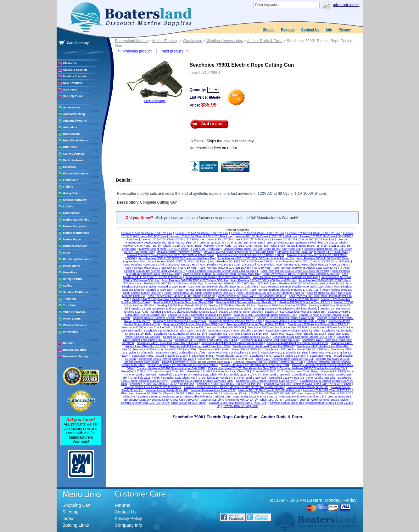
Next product (175, 51)
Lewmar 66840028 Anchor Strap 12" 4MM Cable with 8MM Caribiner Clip (279, 397)
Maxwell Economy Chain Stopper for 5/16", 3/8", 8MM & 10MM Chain (171, 255)
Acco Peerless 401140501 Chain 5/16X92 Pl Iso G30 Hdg (312, 265)
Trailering (70, 299)
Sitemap (71, 512)
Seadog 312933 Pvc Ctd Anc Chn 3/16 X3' (235, 321)
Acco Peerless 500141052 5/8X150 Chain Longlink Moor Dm (256, 258)
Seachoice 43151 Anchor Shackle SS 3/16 (292, 331)
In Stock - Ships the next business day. (222, 141)
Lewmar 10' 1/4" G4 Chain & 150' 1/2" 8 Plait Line (201, 236)
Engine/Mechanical (76, 173)
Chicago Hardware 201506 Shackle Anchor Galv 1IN (312, 368)
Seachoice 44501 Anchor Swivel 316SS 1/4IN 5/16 (164, 349)
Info (329, 30)
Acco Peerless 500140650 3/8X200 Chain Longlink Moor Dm (221, 274)
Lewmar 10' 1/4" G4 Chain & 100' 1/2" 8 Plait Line (269, 390)
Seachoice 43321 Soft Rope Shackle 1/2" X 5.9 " (303, 337)
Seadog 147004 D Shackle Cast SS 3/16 (305, 302)
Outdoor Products (75, 246)
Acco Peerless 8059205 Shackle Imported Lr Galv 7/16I (284, 290)
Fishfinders (71, 180)
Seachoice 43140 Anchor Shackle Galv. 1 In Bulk (174, 331)
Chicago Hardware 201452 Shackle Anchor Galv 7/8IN (242, 368)
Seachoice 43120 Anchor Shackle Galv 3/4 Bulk (278, 327)
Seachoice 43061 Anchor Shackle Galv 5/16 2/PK (202, 381)
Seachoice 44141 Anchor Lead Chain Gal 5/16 (269, 340)
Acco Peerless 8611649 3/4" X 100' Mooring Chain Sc (252, 296)
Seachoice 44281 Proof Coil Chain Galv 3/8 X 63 (297, 343)
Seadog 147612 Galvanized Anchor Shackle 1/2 (246, 302)
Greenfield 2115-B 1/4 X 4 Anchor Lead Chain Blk (218, 371)
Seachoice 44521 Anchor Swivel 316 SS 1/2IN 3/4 (296, 349)
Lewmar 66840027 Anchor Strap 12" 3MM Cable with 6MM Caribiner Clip (184, 397)
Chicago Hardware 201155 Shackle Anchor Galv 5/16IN (268, 362)
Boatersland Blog (75, 350)
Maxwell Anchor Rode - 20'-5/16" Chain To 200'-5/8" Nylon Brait (244, 246)
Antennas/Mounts (75, 121)
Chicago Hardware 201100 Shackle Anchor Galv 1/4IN (196, 362)
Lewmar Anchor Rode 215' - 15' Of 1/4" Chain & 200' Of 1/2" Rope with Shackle (234, 387)
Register (288, 30)
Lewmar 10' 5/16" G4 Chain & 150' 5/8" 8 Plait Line (168, 393)
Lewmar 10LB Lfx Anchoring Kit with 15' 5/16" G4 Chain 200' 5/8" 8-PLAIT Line (252, 393)
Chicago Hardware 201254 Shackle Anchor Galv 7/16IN (183, 365)
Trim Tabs (70, 305)
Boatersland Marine (131, 41)
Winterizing (71, 332)
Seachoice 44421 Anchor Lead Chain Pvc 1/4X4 (199, 346)
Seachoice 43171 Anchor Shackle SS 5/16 (298, 334)
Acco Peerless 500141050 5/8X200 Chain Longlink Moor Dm (177, 258)
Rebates (69, 343)
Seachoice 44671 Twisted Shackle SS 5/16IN (278, 356)
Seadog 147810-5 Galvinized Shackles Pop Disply (199, 315)
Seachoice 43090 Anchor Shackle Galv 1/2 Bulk (151, 327)
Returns (123, 505)
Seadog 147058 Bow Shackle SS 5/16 (282, 305)
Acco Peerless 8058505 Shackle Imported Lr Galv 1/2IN (296, 287)
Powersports (72, 266)
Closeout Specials (75, 70)
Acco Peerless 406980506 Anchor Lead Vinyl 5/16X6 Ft (223, 271)
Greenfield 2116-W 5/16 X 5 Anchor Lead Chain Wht (302, 378)
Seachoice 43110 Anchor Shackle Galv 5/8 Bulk (214, 327)
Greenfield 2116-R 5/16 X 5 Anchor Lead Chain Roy (163, 378)
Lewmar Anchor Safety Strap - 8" (307, 387)
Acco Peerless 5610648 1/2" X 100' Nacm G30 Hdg (237, 283)
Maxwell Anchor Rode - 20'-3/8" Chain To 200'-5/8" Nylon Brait (262, 249)
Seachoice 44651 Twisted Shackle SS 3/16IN (160, 356)
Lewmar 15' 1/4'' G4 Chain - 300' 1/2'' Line (314, 233)
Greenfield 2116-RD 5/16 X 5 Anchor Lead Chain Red (232, 378)
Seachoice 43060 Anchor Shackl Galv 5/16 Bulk (193, 324)
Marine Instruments (76, 233)
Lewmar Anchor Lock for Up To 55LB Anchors (152, 387)
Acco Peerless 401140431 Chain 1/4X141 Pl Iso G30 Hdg (236, 265)
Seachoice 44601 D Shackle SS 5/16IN (233, 353)
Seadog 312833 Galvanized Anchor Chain (180, 321)
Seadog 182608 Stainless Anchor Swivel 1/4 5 (162, 318)
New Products (73, 83)
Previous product (134, 51)
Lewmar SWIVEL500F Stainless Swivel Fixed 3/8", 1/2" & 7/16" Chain (308, 384)
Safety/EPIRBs (73, 279)
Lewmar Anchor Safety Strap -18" (167, 390)
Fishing (68, 187)
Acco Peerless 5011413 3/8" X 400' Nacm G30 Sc (242, 261)
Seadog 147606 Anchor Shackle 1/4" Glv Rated (223, 299)
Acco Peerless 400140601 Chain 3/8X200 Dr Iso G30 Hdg (160, 265)
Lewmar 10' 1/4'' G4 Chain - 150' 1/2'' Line (202, 233)
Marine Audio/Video (76, 220)
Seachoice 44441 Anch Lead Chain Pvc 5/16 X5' (263, 346)
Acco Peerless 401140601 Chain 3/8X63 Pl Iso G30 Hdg (160, 268)
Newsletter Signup (76, 356)
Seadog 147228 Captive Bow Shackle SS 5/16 (161, 299)
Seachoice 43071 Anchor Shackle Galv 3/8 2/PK (266, 381)
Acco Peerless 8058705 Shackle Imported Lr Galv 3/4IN (212, 290)
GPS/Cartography (75, 200)
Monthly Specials (75, 76)
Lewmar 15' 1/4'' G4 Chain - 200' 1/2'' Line (258, 233)
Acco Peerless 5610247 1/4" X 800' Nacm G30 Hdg (218, 277)
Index (68, 518)
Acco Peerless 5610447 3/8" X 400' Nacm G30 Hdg (263, 280)
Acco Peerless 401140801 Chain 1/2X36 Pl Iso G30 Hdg (234, 268)
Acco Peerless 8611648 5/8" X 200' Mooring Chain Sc (181, 296)
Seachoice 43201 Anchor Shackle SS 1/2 (243, 337)
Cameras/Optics (74, 154)
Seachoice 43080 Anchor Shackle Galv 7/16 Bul (318, 324)
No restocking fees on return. (214, 148)
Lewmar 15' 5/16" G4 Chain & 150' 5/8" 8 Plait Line (229, 384)
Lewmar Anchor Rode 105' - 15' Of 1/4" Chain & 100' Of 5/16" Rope (163, 403)
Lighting (69, 206)
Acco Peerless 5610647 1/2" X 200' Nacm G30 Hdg (170, 283)
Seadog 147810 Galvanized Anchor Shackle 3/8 (295, 312)
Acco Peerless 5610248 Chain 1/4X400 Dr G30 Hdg (286, 277)
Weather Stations (75, 325)
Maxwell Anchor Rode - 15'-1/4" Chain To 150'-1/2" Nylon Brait (162, 246)
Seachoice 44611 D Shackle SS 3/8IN (284, 353)
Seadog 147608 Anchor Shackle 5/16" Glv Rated (287, 299)
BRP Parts (70, 147)
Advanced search (346, 5)
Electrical (70, 167)
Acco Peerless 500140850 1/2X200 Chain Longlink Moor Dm (301, 274)
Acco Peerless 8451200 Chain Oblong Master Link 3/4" (199, 293)
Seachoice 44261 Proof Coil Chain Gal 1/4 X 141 (168, 343)
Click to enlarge (155, 101)
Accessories (72, 107)
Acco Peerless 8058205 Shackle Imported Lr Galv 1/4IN (307, 283)
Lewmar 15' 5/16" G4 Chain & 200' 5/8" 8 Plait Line (231, 243)
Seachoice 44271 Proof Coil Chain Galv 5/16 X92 (232, 343)
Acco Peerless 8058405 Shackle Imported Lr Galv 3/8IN (223, 287)
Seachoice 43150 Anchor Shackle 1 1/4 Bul (235, 331)
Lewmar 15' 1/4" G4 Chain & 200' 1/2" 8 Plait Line (173, 239)
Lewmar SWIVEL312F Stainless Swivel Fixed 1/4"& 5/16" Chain (307, 243)
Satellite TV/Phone (76, 292)
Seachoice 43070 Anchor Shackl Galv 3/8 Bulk (255, 324)
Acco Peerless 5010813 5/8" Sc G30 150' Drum (177, 261)
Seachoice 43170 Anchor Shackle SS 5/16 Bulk (238, 334)
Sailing (68, 286)
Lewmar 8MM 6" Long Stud (240, 406)
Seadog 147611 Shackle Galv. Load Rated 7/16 (183, 302)
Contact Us (310, 30)
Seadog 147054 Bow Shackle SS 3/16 (181, 305)
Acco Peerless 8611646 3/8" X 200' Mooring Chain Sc (270, 293)
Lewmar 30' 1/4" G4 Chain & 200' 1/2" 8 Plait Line (303, 239)
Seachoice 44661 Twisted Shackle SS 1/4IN (219, 356)
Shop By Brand (73, 96)
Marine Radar (72, 239)
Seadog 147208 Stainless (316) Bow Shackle (223, 309)
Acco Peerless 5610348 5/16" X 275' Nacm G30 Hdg (195, 280)
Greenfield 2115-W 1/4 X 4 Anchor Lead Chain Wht (191, 375)
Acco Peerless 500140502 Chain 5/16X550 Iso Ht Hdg (295, 271)
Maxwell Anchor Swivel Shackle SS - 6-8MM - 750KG (251, 255)
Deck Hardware (73, 160)
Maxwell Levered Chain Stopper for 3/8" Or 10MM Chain (313, 252)
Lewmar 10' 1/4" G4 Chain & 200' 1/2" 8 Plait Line (266, 236)
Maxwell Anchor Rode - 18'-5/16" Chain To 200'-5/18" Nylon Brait (180, 249)
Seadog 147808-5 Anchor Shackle (240, 312)
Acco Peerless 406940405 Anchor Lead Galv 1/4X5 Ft (307, 268)
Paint (67, 253)
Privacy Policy (128, 518)
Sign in (269, 30)
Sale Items (70, 90)
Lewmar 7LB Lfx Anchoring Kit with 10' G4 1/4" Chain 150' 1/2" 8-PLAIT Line (249, 400)
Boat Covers (72, 134)
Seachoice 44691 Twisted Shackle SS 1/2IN (167, 359)
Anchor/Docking (74, 114)
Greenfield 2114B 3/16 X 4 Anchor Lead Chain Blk (153, 371)
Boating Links (76, 525)
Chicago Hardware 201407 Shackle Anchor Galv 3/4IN (171, 368)
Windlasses (192, 41)
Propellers (70, 272)
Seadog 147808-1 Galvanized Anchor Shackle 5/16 (183, 312)
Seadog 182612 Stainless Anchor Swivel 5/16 (285, 318)
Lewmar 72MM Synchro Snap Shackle (324, 400)
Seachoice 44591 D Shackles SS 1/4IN (181, 353)
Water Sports (72, 319)
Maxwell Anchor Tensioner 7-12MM (179, 252)
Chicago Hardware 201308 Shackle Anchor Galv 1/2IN (255, 365)
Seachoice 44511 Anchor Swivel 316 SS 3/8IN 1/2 (230, 349)
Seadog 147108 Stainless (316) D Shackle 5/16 (161, 309)
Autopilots (70, 127)
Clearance (70, 63)
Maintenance (72, 213)
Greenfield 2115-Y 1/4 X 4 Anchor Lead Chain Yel (257, 375)
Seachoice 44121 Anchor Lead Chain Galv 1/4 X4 (206, 340)
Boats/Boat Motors (76, 140)
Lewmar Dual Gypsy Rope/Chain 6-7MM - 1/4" (238, 403)
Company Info (128, 525)
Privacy (345, 30)
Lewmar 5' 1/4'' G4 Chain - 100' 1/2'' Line (147, 233)
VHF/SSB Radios (75, 312)
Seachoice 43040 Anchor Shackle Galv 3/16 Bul (295, 321)
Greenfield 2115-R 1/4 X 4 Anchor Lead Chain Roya (285, 371)
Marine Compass (75, 226)
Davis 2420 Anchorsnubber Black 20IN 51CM (285, 359)
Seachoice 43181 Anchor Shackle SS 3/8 (189, 337)
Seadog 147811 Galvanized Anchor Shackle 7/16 (265, 315)
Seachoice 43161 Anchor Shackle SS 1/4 (180, 334)
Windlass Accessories (225, 41)
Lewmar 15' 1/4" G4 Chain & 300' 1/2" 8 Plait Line (238, 239)
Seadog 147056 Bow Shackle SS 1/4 (232, 305)
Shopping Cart (77, 505)
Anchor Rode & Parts (265, 41)
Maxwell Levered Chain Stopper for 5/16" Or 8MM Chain (239, 252)
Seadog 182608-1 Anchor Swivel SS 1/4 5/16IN (224, 318)
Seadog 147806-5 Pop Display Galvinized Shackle (286, 309)
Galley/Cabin (72, 193)
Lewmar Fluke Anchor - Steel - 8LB (213, 390)
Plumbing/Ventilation (77, 259)
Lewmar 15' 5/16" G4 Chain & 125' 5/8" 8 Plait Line (162, 384)
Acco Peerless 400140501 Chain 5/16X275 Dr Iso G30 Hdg (313, 261)
